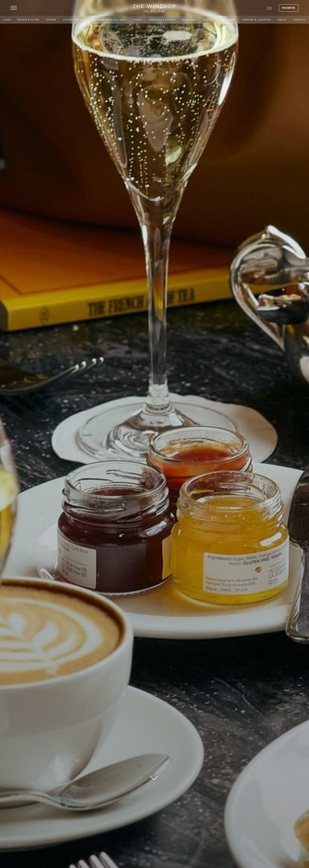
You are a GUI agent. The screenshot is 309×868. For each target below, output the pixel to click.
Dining (137, 20)
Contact (299, 20)
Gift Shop (229, 20)
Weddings (189, 20)
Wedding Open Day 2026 (109, 20)
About (282, 20)
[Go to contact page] (269, 8)
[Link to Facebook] (296, 832)
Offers (51, 20)
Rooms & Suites (29, 20)
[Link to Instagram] (296, 843)
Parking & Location (257, 20)
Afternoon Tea (74, 20)
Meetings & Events (162, 20)
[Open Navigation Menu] (14, 8)
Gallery (209, 20)
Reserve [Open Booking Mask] (289, 8)
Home (7, 20)
